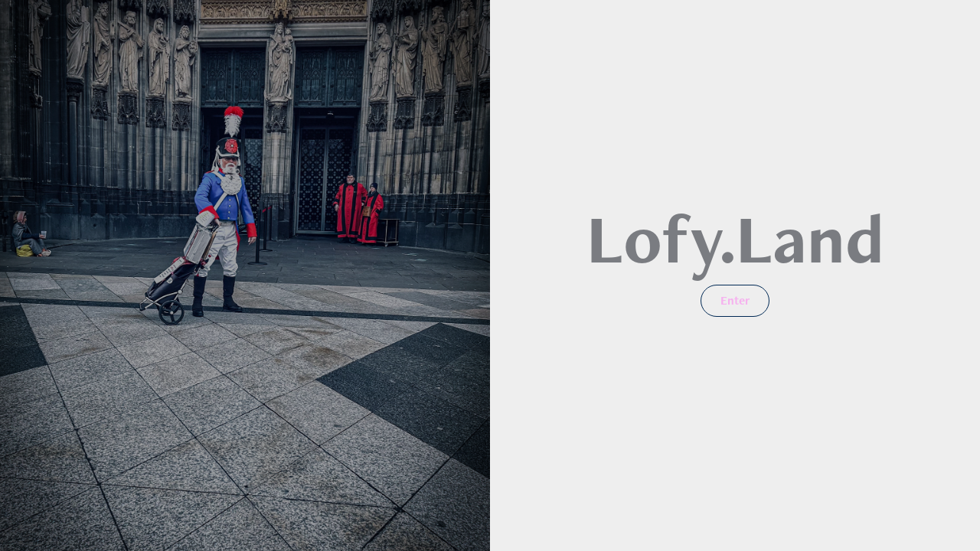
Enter (735, 300)
